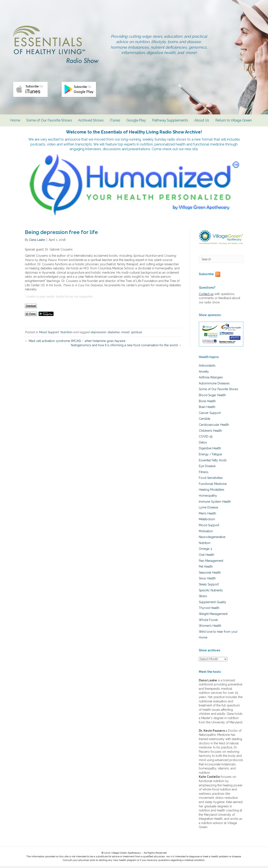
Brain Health (207, 409)
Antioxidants (207, 367)
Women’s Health (210, 628)
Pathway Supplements (171, 127)
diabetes (113, 334)
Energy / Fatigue (210, 456)
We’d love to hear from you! (218, 634)
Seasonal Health (210, 574)
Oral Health (207, 557)
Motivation (206, 533)
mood (125, 334)
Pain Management (211, 563)
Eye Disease (207, 468)
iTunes (116, 127)
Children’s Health (210, 432)
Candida (204, 421)
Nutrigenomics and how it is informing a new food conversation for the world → (126, 347)
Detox (203, 444)
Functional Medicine (213, 486)
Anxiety (204, 373)
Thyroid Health (209, 610)
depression (98, 334)
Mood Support (49, 334)
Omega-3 (205, 551)
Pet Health (206, 568)
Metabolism (207, 521)
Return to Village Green (235, 127)
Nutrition (66, 334)
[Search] (221, 261)
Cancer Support (210, 415)
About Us (203, 127)
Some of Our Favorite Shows (50, 127)
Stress (203, 598)
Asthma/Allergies (211, 379)
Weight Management (213, 616)
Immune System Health (215, 504)
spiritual (136, 334)
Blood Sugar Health (212, 397)
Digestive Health (210, 450)
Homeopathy (208, 498)
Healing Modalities (212, 492)
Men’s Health (207, 515)
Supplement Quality (213, 604)
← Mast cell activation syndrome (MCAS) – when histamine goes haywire (75, 343)
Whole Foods (208, 622)
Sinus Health (207, 580)
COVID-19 (206, 438)
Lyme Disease (208, 509)
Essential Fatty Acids (213, 462)
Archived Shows (92, 127)
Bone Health (207, 403)
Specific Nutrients (211, 592)
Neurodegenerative (212, 539)
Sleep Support (209, 586)
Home (16, 127)
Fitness (204, 474)
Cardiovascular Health (214, 427)
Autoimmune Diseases (214, 385)
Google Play (137, 127)
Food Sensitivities (211, 480)
